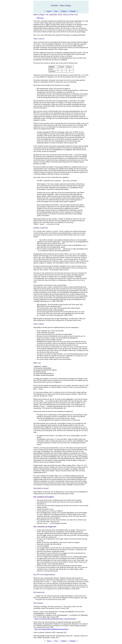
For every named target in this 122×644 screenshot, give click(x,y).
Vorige (49, 11)
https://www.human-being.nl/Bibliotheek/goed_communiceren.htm (55, 619)
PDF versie (40, 18)
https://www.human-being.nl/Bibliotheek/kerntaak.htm (51, 629)
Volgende (73, 11)
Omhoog (64, 11)
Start (56, 11)
